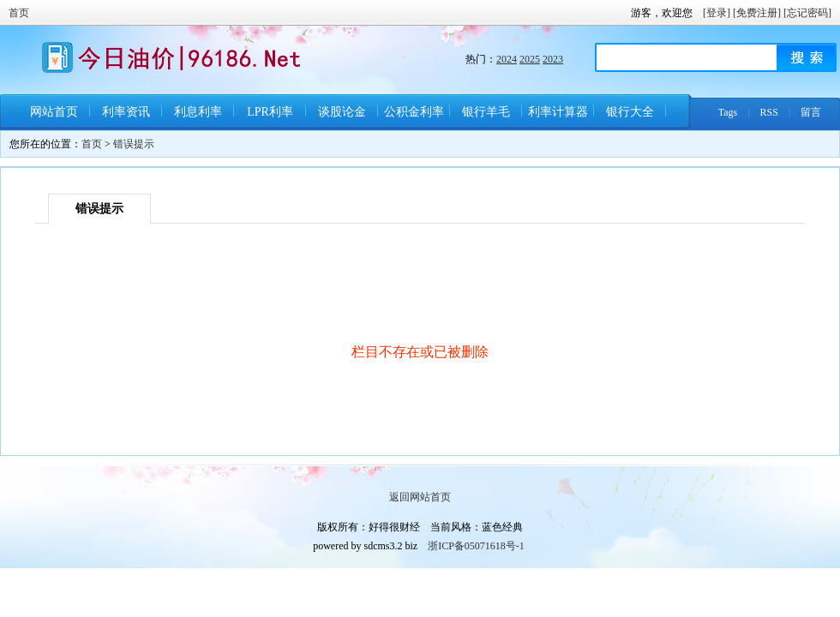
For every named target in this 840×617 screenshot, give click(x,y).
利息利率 (198, 112)
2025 (530, 59)
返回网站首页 (420, 497)
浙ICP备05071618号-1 (476, 546)
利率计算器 (558, 112)
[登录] (717, 13)
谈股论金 (342, 112)
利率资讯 (126, 112)
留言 (811, 112)
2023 (553, 59)
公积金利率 (414, 112)
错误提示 (134, 144)
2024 (507, 59)
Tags (728, 112)
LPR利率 (270, 112)
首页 (19, 13)
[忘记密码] (807, 13)
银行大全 (630, 112)
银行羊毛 (486, 112)
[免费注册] (757, 13)
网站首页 (54, 112)
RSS (769, 112)
